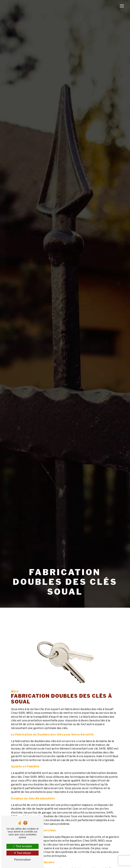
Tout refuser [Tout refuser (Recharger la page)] (23, 853)
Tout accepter (22, 846)
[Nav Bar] (122, 6)
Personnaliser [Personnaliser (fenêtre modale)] (23, 860)
